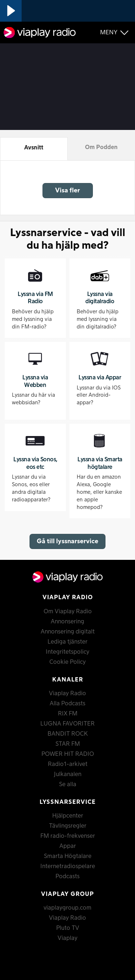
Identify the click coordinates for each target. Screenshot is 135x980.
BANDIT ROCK (68, 734)
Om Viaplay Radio (68, 611)
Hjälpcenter (68, 816)
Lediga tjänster (67, 642)
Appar (68, 846)
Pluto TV (68, 928)
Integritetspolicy (67, 652)
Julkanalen (68, 774)
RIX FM (68, 714)
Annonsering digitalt (68, 632)
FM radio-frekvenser (68, 836)
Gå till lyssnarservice (67, 541)
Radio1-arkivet (68, 764)
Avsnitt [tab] (34, 148)
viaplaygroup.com (67, 908)
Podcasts (67, 876)
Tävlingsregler (68, 826)
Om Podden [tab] (101, 147)
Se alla (68, 784)
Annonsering (67, 622)
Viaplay (67, 938)
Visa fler (67, 190)
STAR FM (68, 744)
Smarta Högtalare (68, 856)
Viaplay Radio (67, 693)
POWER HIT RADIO (68, 754)
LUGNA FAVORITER (67, 724)
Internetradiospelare (68, 866)
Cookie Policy (67, 662)
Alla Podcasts (67, 704)
